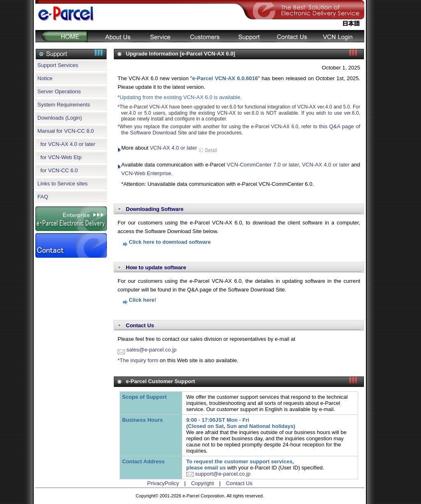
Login (340, 36)
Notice (45, 78)
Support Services (58, 65)
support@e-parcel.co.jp (218, 474)
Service (160, 36)
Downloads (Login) (60, 118)
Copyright (203, 483)
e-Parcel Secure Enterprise (71, 219)
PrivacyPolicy (163, 483)
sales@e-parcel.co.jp (147, 350)
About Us (113, 36)
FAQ (43, 197)
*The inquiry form (138, 360)
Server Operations (59, 91)
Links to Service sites (62, 184)
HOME (61, 36)
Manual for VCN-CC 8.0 (66, 131)
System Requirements (64, 105)
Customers (204, 36)
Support (248, 36)
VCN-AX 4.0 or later (173, 148)
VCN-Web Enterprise (146, 173)
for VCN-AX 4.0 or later (66, 144)
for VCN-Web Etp (59, 157)
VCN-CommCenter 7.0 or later (263, 165)
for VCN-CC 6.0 (58, 170)
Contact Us (291, 36)
